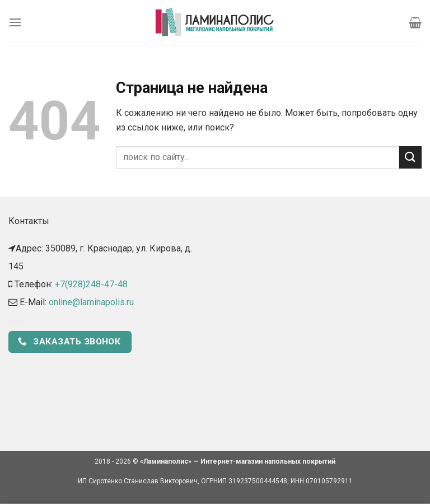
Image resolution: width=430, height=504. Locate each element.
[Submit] (410, 157)
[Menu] (15, 22)
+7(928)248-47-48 (91, 284)
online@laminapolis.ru (91, 302)
